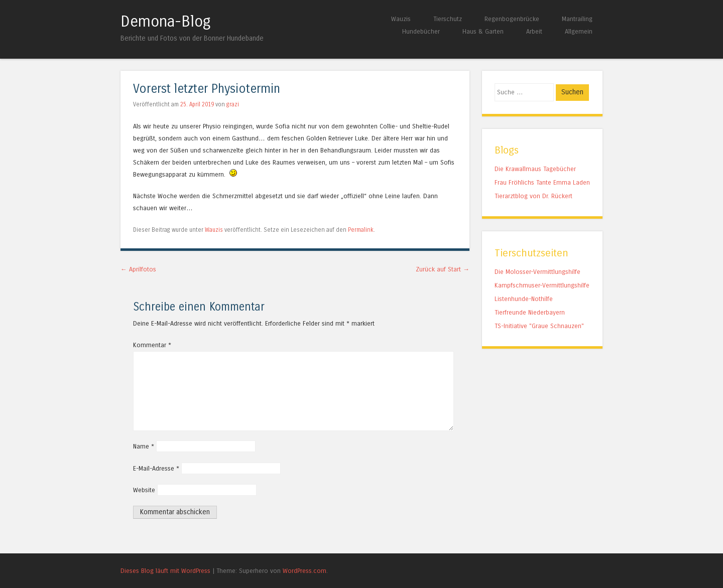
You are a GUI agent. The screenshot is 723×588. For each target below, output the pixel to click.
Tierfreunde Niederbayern (530, 312)
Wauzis (401, 19)
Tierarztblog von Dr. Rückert (533, 196)
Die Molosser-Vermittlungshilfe (537, 272)
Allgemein (579, 31)
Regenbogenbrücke (512, 19)
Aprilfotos (138, 269)
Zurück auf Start (443, 269)
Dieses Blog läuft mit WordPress (165, 571)
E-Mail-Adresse (156, 468)
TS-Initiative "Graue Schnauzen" (539, 326)
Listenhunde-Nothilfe (524, 299)
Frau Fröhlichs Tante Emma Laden (542, 182)
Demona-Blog (166, 22)
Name (144, 446)
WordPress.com (305, 571)
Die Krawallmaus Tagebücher (535, 169)
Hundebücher (421, 31)
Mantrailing (577, 19)
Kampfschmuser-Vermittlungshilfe (542, 285)
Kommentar (152, 345)
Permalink (361, 230)
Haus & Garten (483, 31)
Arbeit (534, 31)
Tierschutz (448, 19)
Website (144, 490)
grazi (233, 104)
